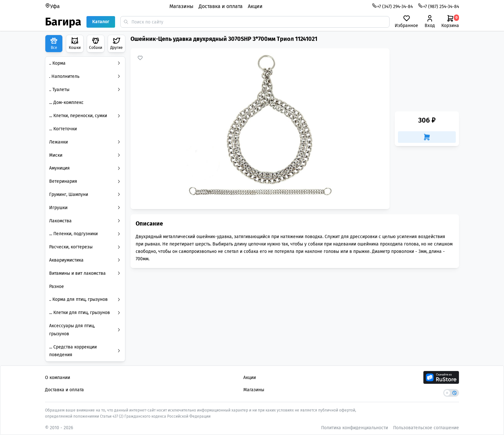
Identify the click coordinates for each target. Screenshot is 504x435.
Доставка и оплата (221, 6)
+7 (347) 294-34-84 (392, 6)
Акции (255, 6)
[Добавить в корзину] (427, 137)
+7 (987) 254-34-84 (438, 6)
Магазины (181, 6)
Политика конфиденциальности (355, 428)
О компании (58, 378)
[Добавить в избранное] (140, 58)
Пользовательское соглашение (426, 428)
